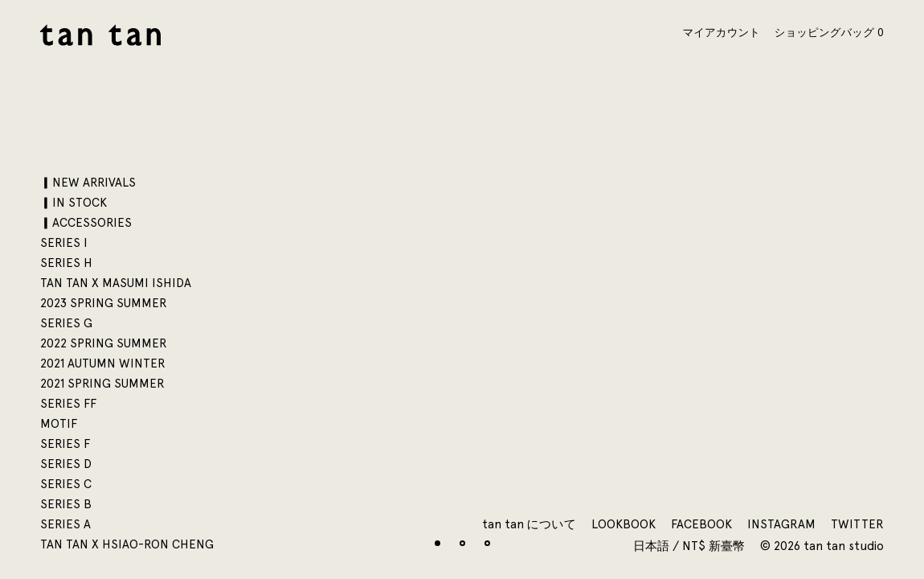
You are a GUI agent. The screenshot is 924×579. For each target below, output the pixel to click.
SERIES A (65, 524)
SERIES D (66, 464)
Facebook (701, 524)
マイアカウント (721, 32)
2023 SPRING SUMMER (104, 303)
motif (59, 424)
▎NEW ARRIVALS (88, 183)
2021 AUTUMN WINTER (103, 363)
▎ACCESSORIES (86, 223)
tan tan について (529, 524)
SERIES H (66, 263)
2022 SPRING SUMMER (104, 343)
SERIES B (66, 504)
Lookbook (623, 524)
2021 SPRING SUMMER (102, 384)
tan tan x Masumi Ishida (116, 283)
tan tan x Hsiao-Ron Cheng (127, 544)
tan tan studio (100, 35)
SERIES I (64, 243)
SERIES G (66, 323)
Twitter (857, 524)
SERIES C (66, 484)
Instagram (781, 524)
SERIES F (65, 444)
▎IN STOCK (74, 203)
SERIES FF (68, 404)
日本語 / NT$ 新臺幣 (691, 546)
